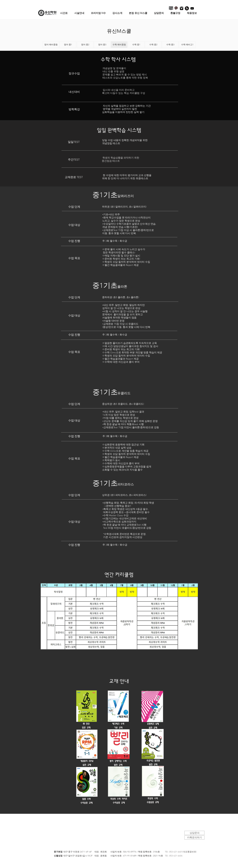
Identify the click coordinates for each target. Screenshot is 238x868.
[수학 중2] (153, 45)
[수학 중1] (136, 45)
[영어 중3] (102, 45)
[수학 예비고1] (187, 45)
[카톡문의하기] (194, 837)
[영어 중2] (85, 45)
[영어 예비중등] (51, 45)
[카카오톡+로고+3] (176, 8)
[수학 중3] (170, 45)
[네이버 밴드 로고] (187, 8)
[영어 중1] (68, 45)
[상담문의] (194, 833)
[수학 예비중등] (119, 45)
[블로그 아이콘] (171, 8)
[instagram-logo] (182, 8)
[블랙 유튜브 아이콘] (192, 8)
